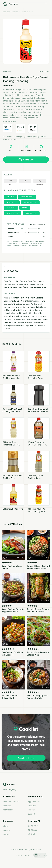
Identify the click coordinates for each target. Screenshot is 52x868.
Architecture (8, 810)
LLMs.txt (9, 855)
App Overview (34, 802)
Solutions (7, 806)
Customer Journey (11, 802)
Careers (6, 830)
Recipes (31, 810)
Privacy (19, 855)
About (6, 826)
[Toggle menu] (46, 4)
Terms (27, 855)
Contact (6, 834)
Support (32, 814)
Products (32, 806)
